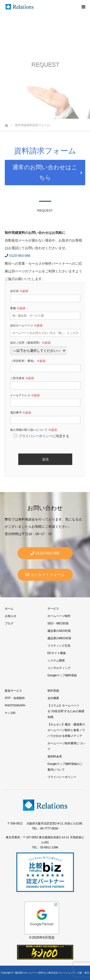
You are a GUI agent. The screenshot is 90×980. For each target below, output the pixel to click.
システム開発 (56, 661)
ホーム (9, 609)
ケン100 (10, 713)
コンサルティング (59, 668)
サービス (53, 609)
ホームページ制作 (59, 616)
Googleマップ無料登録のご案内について (65, 767)
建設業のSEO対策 (59, 631)
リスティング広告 (59, 646)
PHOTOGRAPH (15, 706)
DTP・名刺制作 (15, 698)
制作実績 (53, 691)
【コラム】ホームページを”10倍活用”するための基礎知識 (66, 711)
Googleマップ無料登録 (62, 675)
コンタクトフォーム (45, 574)
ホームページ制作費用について (66, 746)
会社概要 (53, 698)
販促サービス (13, 691)
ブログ (9, 623)
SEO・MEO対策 (58, 623)
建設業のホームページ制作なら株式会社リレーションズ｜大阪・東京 (52, 973)
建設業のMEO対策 (59, 638)
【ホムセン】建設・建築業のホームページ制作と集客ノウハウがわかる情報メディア (66, 730)
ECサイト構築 (57, 653)
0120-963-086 (18, 256)
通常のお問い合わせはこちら (45, 172)
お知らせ (11, 616)
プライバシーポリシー (36, 436)
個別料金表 (55, 756)
